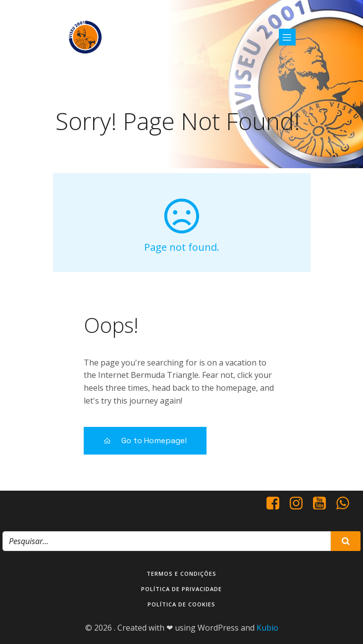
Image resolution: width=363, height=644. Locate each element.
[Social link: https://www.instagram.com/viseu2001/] (300, 504)
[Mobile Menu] (287, 37)
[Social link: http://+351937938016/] (346, 504)
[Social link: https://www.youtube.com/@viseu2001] (323, 504)
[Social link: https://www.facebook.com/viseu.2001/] (277, 504)
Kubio (267, 628)
